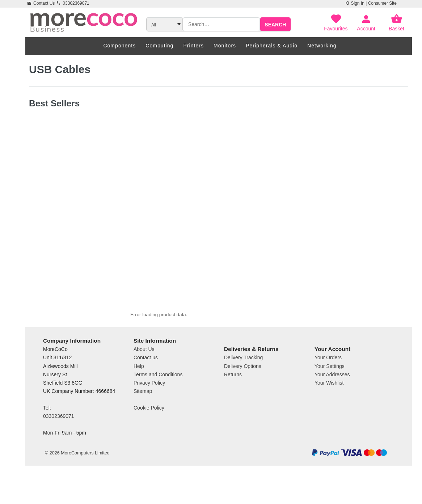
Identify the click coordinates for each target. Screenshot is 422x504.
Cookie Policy (149, 435)
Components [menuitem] (119, 46)
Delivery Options (243, 393)
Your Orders (328, 385)
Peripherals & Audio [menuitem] (272, 46)
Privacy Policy (149, 410)
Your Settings (330, 393)
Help (139, 393)
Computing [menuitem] (159, 46)
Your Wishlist (329, 410)
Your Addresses (332, 401)
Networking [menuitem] (322, 46)
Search (275, 25)
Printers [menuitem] (193, 46)
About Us (144, 376)
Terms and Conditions (158, 401)
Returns (233, 401)
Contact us (146, 385)
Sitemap (143, 418)
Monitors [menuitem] (225, 46)
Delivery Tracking (243, 385)
